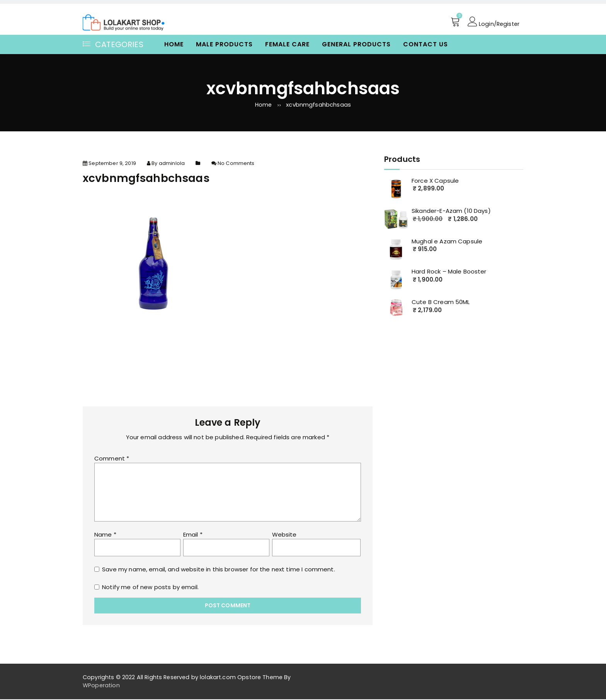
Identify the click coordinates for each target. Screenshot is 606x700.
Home (174, 44)
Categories (113, 44)
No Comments (236, 164)
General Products (356, 44)
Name (105, 535)
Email (193, 535)
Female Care (287, 44)
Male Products (224, 44)
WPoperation (101, 686)
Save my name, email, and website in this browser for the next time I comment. (219, 570)
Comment (112, 459)
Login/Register (493, 22)
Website (284, 535)
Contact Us (426, 44)
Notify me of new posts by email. (150, 588)
